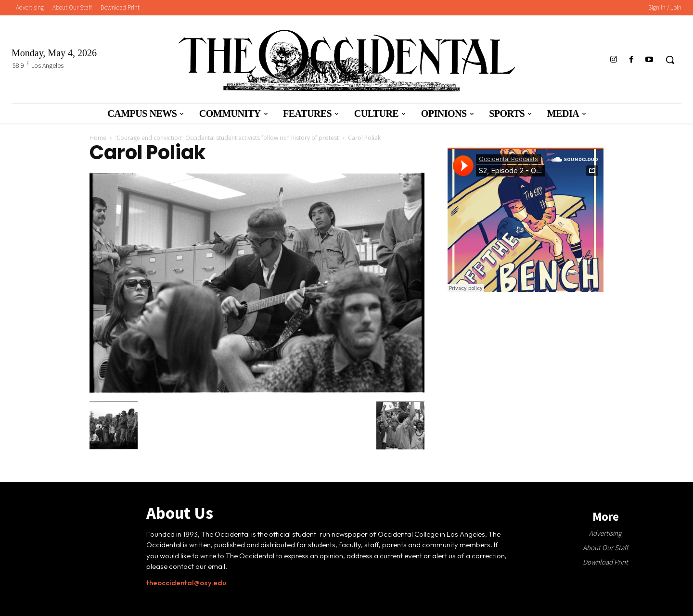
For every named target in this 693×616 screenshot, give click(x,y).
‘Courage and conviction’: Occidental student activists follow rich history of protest (227, 138)
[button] (670, 60)
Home (98, 138)
